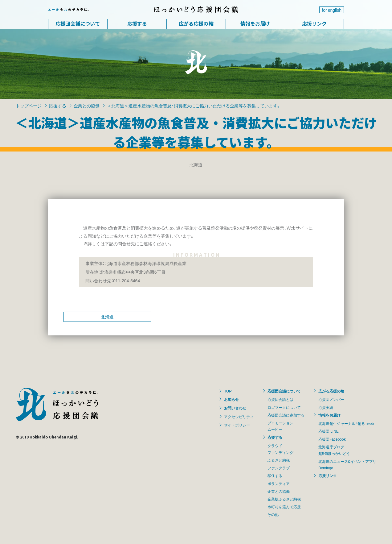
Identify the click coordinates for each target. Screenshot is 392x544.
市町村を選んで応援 (284, 507)
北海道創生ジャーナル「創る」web (346, 423)
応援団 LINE (329, 431)
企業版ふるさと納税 (284, 499)
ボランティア (279, 484)
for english (332, 10)
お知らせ (231, 399)
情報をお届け (255, 23)
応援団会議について (78, 23)
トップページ (29, 106)
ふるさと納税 (279, 460)
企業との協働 (87, 106)
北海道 (107, 317)
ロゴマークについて (284, 407)
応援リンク (314, 23)
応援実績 (326, 407)
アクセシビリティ (239, 417)
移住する (275, 475)
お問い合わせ (235, 408)
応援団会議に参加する (286, 415)
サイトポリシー (237, 425)
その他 (273, 514)
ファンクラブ (279, 468)
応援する (137, 23)
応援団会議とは (280, 399)
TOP (228, 391)
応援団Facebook (332, 439)
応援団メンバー (331, 399)
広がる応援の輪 (196, 23)
